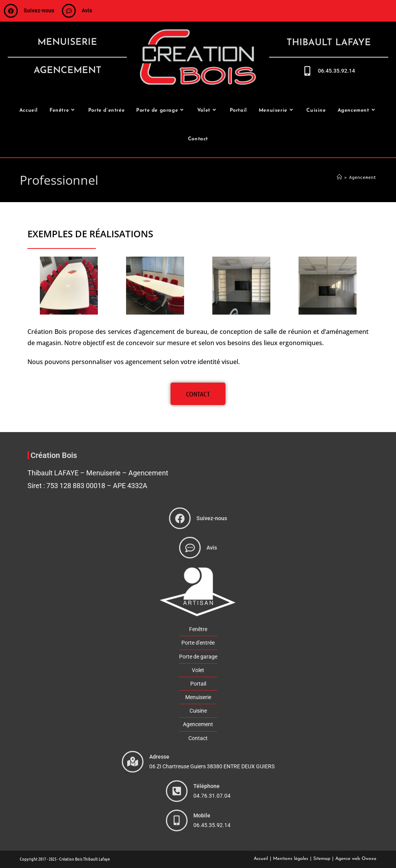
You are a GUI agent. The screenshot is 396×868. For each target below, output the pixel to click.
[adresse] (133, 762)
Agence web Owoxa (356, 859)
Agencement (363, 177)
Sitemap (322, 859)
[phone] (177, 791)
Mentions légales (291, 859)
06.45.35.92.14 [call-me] (336, 71)
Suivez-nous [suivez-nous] (39, 10)
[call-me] (307, 71)
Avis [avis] (87, 10)
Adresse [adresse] (159, 757)
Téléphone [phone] (207, 786)
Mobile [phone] (202, 815)
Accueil (261, 859)
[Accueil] (339, 177)
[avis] (69, 11)
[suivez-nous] (11, 11)
